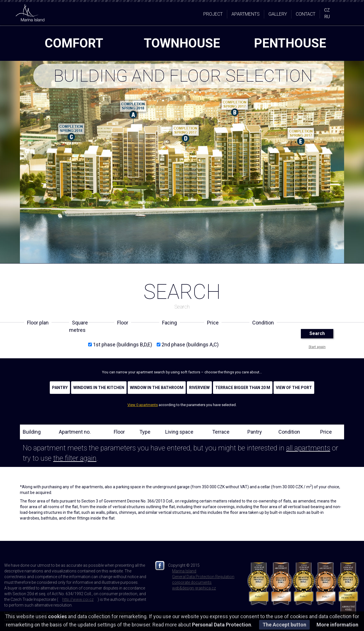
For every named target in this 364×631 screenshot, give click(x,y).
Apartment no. (75, 432)
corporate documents (192, 582)
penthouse (290, 43)
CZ (327, 10)
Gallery (278, 14)
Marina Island (184, 571)
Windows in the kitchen (99, 388)
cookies (57, 616)
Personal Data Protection (222, 625)
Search (317, 333)
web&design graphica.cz (194, 588)
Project (213, 14)
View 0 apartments (143, 405)
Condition (289, 432)
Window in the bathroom (157, 388)
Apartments (246, 14)
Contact (306, 14)
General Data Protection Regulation (203, 577)
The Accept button (284, 625)
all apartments (308, 448)
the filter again (75, 458)
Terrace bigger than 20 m (243, 388)
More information (337, 625)
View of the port (294, 388)
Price (326, 432)
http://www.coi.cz (78, 599)
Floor (119, 432)
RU (327, 17)
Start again (317, 347)
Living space (179, 432)
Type (145, 432)
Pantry (60, 388)
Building (32, 432)
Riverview (199, 388)
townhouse (182, 43)
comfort (74, 43)
